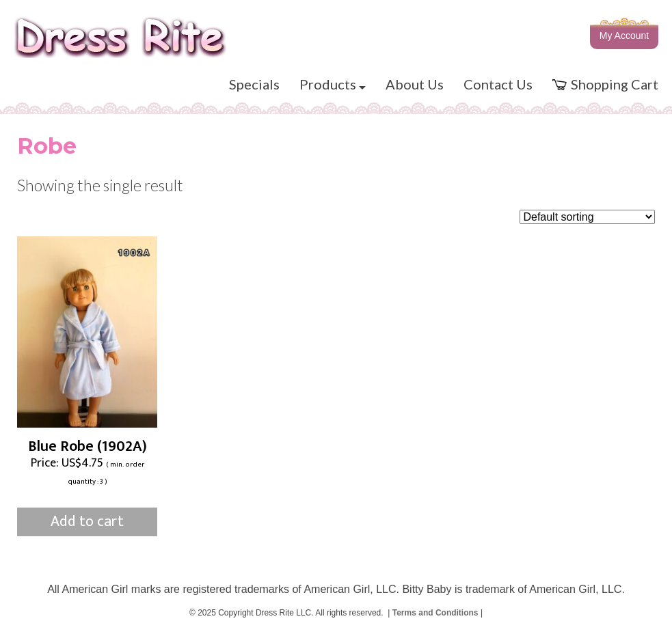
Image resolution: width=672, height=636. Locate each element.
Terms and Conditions (435, 613)
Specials (254, 84)
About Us (415, 84)
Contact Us (498, 84)
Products (333, 84)
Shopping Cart (605, 84)
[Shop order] (587, 217)
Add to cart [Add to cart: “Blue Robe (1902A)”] (87, 522)
